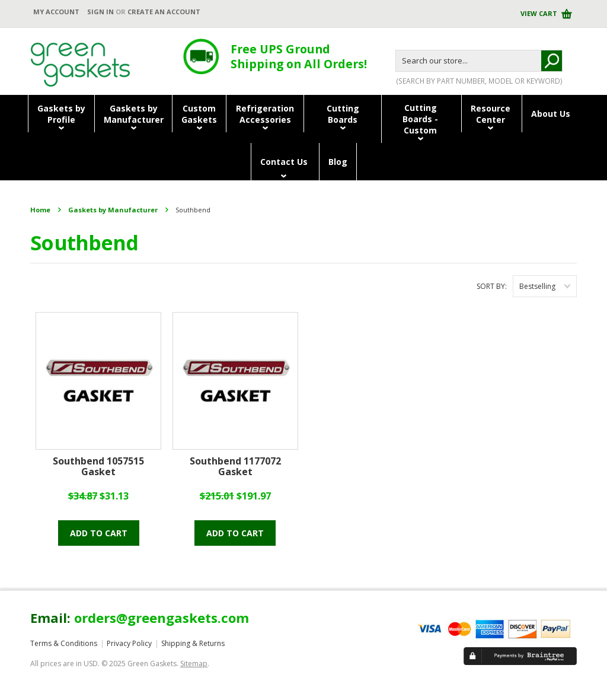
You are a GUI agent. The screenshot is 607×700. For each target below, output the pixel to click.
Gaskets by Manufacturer (113, 210)
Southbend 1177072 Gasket (235, 467)
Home (40, 210)
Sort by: (492, 286)
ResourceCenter (491, 114)
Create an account (164, 12)
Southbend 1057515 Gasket (98, 467)
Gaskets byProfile (61, 114)
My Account (56, 12)
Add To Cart (99, 533)
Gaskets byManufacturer (134, 114)
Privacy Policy (129, 643)
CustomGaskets (199, 114)
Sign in (100, 12)
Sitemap (194, 664)
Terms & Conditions (64, 643)
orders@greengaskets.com (162, 618)
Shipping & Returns (193, 643)
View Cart (540, 13)
